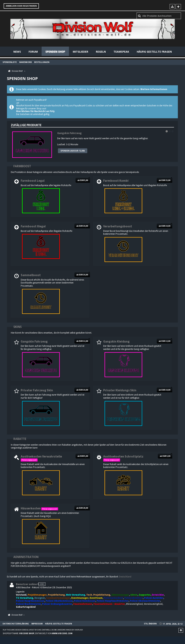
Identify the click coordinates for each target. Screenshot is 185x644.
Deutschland (125, 577)
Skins (18, 327)
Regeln (101, 52)
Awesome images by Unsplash (70, 630)
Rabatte (20, 439)
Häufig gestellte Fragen (154, 52)
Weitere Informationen (154, 89)
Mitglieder (80, 52)
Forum (33, 52)
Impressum (37, 624)
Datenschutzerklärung (16, 624)
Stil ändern (150, 624)
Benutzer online (26, 584)
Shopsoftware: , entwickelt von (38, 633)
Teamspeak (121, 52)
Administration (26, 557)
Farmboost (22, 166)
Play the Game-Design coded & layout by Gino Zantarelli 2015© (30, 630)
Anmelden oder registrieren (21, 6)
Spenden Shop (55, 52)
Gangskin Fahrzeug (69, 133)
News (17, 52)
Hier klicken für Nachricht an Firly (35, 111)
